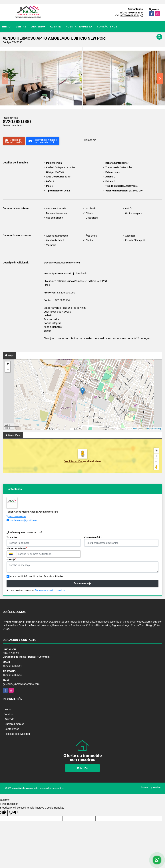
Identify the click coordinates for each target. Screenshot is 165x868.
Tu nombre (12, 537)
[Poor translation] (13, 813)
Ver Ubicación (74, 461)
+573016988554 (134, 13)
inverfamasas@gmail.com (23, 520)
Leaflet (134, 429)
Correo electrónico (94, 537)
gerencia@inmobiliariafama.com (21, 684)
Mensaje (11, 560)
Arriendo (38, 27)
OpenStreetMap (154, 429)
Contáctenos (107, 27)
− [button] (8, 370)
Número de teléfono (17, 549)
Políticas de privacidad (17, 734)
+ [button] (8, 364)
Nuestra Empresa (79, 27)
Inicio (6, 27)
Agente (55, 27)
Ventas (21, 27)
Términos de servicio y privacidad (50, 590)
